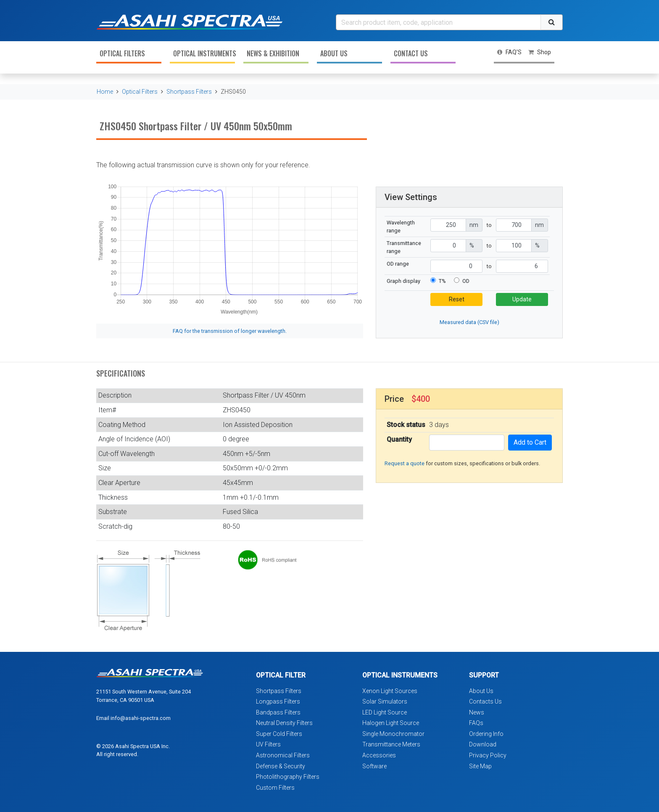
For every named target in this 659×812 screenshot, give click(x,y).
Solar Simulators (385, 701)
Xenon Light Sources (390, 691)
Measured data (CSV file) (469, 322)
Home (105, 92)
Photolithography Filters (288, 777)
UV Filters (268, 744)
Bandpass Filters (278, 712)
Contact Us (411, 53)
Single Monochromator (393, 734)
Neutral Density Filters (284, 723)
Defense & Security (281, 766)
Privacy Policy (488, 755)
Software (374, 766)
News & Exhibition (273, 53)
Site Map (480, 766)
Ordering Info (486, 734)
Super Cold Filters (279, 734)
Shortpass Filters (189, 92)
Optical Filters (122, 53)
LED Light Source (385, 712)
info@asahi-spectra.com (141, 718)
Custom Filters (275, 788)
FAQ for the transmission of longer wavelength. (230, 331)
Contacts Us (485, 701)
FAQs (476, 723)
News (477, 712)
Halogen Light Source (391, 723)
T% (442, 281)
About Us (334, 53)
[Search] (438, 22)
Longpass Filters (278, 701)
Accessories (379, 755)
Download (483, 744)
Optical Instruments (204, 53)
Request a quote (405, 463)
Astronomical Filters (283, 755)
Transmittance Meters (391, 744)
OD (466, 281)
